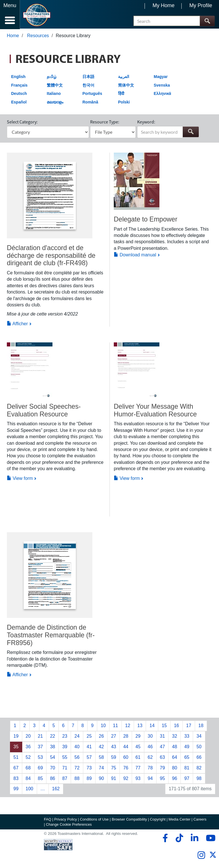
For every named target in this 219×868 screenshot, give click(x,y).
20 (28, 737)
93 (138, 779)
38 (52, 747)
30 (150, 737)
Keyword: (146, 122)
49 (187, 747)
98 (199, 779)
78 (150, 768)
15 (164, 726)
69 (40, 768)
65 (187, 758)
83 (16, 779)
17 (189, 726)
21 (40, 737)
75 (113, 768)
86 (52, 779)
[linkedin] (194, 839)
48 (175, 747)
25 (89, 737)
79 (163, 768)
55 (65, 758)
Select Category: (22, 122)
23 (65, 737)
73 (89, 768)
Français (19, 86)
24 (77, 737)
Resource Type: (105, 122)
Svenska (162, 86)
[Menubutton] (10, 15)
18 (201, 726)
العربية (124, 77)
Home (13, 36)
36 (28, 747)
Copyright (158, 820)
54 (52, 758)
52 (28, 758)
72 (77, 768)
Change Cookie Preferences (69, 825)
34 (199, 737)
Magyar (161, 77)
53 (40, 758)
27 (113, 737)
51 (16, 758)
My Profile (201, 5)
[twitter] (213, 858)
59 (113, 758)
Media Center (180, 820)
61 (138, 758)
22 (52, 737)
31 (163, 737)
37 (40, 747)
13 (140, 726)
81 (187, 768)
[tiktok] (179, 839)
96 (175, 779)
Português (92, 94)
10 (103, 726)
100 (30, 790)
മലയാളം (55, 103)
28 (126, 737)
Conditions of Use (94, 820)
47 (163, 747)
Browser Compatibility (129, 820)
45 (138, 747)
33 (187, 737)
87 (65, 779)
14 (152, 726)
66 (199, 758)
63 (163, 758)
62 (150, 758)
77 (138, 768)
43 (113, 747)
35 (16, 747)
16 (177, 726)
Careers (200, 820)
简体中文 (126, 86)
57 (89, 758)
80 (175, 768)
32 (175, 737)
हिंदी (121, 94)
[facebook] (164, 839)
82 (199, 768)
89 (89, 779)
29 (138, 737)
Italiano (54, 94)
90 (102, 779)
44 (126, 747)
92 (126, 779)
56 (77, 758)
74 (102, 768)
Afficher (17, 324)
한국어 (88, 86)
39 (65, 747)
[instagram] (201, 856)
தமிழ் (52, 77)
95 (163, 779)
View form (20, 479)
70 (52, 768)
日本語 (88, 77)
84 (28, 779)
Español (19, 103)
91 (113, 779)
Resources (38, 36)
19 (16, 737)
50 (199, 747)
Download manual (135, 255)
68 (28, 768)
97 (187, 779)
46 (150, 747)
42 (102, 747)
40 (77, 747)
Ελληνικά (162, 94)
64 (175, 758)
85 (40, 779)
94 (150, 779)
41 (89, 747)
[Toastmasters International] (37, 15)
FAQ (48, 820)
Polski (124, 103)
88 (77, 779)
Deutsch (19, 94)
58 (102, 758)
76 (126, 768)
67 (16, 768)
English (18, 77)
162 (56, 790)
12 (128, 726)
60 (126, 758)
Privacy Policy (66, 820)
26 (102, 737)
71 (65, 768)
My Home (164, 5)
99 (16, 790)
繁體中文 (55, 86)
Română (90, 103)
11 (115, 726)
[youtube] (209, 839)
